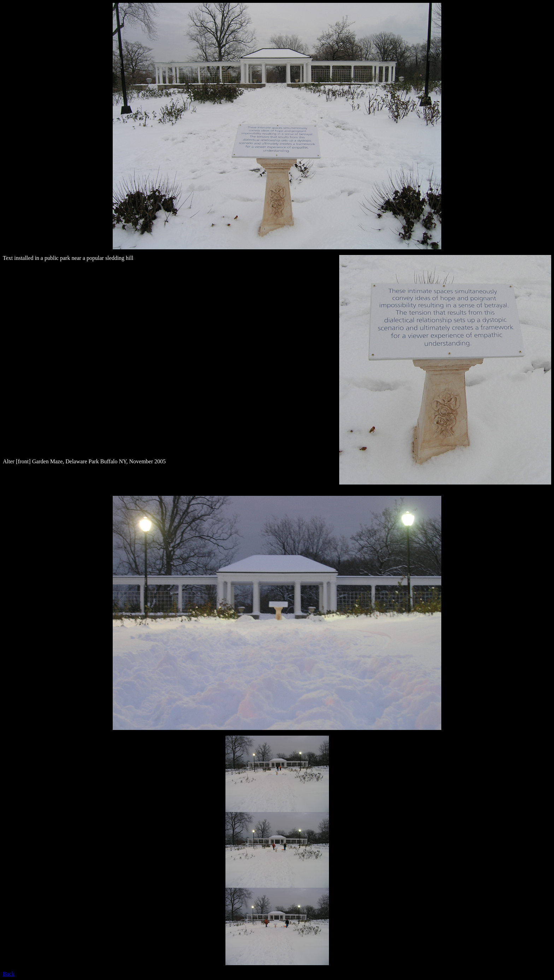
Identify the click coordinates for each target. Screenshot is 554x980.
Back (9, 974)
